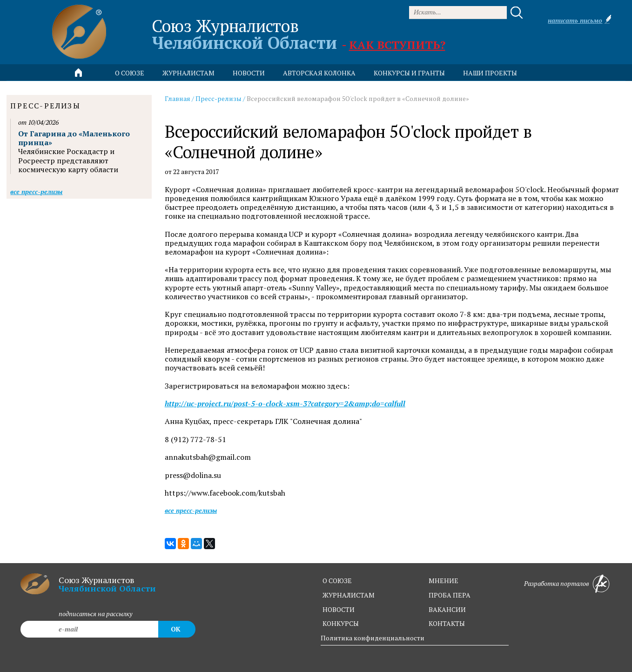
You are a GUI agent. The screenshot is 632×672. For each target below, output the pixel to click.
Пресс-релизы (219, 98)
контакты (447, 623)
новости (249, 73)
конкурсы (341, 623)
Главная (178, 98)
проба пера (450, 595)
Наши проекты (490, 73)
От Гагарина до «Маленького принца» (74, 138)
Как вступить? (397, 45)
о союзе (337, 581)
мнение (444, 581)
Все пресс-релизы (191, 510)
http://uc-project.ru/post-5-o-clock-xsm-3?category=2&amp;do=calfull (285, 404)
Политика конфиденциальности (373, 638)
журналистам (349, 595)
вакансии (447, 609)
